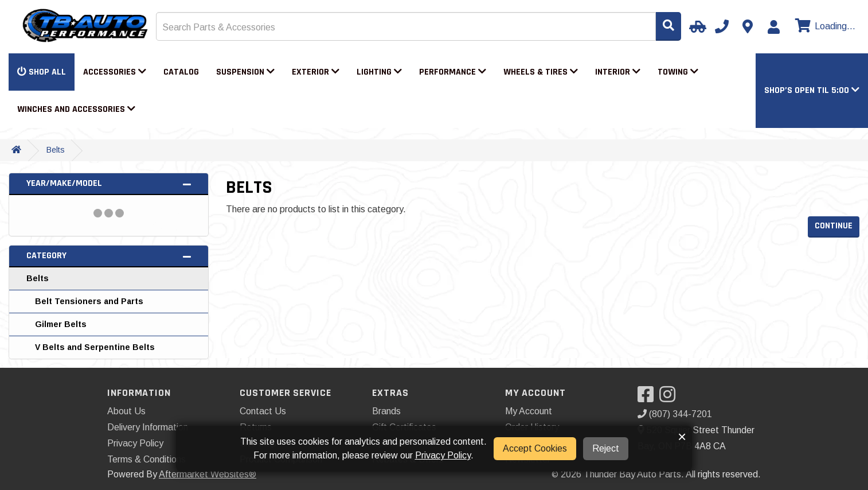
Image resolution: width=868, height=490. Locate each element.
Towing (678, 72)
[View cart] (824, 26)
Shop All (42, 72)
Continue (834, 226)
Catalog (181, 72)
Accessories (115, 72)
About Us (126, 411)
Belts (56, 150)
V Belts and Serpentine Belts (95, 347)
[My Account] (773, 27)
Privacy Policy (135, 443)
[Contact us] (748, 26)
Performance (453, 72)
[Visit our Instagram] (670, 398)
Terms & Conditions (146, 459)
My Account (529, 411)
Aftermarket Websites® (208, 474)
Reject (606, 448)
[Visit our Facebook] (648, 398)
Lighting (379, 72)
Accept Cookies (535, 448)
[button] (812, 90)
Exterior (316, 72)
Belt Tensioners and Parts (89, 301)
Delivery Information (148, 427)
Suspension (245, 72)
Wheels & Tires (541, 72)
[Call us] (722, 26)
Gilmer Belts (61, 324)
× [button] (682, 437)
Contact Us (263, 411)
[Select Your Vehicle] (696, 26)
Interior (618, 72)
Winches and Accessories (76, 109)
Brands (386, 411)
